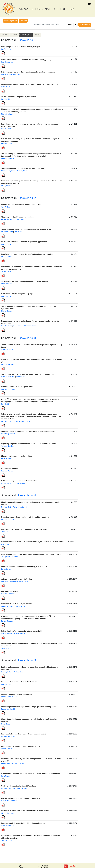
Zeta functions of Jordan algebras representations (21, 746)
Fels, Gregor (6, 776)
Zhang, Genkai (7, 311)
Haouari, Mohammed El (10, 594)
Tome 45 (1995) (26, 35)
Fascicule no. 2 (27, 198)
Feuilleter (23, 21)
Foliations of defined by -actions (16, 604)
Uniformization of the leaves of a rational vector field (21, 631)
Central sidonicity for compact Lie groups (17, 294)
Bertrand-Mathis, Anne (9, 697)
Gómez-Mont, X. (20, 633)
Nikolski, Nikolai (7, 114)
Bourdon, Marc (7, 99)
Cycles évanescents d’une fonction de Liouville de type (27, 60)
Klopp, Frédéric (7, 186)
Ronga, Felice (6, 244)
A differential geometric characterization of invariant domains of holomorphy (31, 774)
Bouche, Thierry (19, 219)
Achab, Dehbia (7, 257)
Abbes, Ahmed (6, 219)
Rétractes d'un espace (10, 591)
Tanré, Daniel (24, 581)
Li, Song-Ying (20, 764)
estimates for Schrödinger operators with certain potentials (25, 281)
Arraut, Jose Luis (7, 606)
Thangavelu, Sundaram (10, 557)
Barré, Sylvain (6, 569)
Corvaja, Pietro (7, 684)
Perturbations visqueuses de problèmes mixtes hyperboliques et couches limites (32, 542)
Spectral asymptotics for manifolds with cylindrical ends (23, 168)
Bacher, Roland (7, 672)
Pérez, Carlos (6, 459)
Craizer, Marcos (20, 606)
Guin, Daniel (6, 87)
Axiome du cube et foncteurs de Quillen (16, 579)
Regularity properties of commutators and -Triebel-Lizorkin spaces (29, 444)
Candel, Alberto (7, 633)
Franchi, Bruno (7, 326)
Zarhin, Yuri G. (19, 232)
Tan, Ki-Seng (6, 207)
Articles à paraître (10, 21)
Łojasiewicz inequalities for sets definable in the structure (26, 529)
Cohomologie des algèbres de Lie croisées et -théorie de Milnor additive (30, 84)
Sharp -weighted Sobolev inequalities (17, 456)
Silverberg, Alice (7, 232)
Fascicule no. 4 (27, 495)
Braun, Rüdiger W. (8, 158)
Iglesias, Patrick (7, 471)
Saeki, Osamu (6, 648)
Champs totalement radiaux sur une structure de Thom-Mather (25, 811)
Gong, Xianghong (8, 826)
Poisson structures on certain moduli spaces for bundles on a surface (28, 72)
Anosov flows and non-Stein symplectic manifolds (21, 798)
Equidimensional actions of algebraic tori (17, 387)
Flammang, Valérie (8, 434)
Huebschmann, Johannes (10, 74)
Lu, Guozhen (18, 326)
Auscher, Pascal (7, 421)
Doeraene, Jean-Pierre (9, 581)
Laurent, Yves (6, 788)
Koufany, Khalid (7, 49)
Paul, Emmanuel (7, 62)
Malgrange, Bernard (20, 788)
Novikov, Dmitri (7, 507)
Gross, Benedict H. (8, 377)
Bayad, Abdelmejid (8, 709)
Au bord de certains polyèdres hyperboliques (19, 97)
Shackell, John (6, 144)
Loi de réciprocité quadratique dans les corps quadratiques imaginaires (29, 707)
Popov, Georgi (20, 483)
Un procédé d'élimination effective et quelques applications (24, 242)
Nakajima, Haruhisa (8, 389)
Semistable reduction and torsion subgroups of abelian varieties (26, 229)
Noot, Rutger (6, 724)
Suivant (37, 35)
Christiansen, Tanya (8, 171)
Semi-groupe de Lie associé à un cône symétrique (21, 47)
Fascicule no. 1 (27, 40)
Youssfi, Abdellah (7, 446)
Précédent (5, 35)
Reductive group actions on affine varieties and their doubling (25, 517)
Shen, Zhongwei (7, 284)
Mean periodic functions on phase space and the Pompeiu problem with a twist (32, 554)
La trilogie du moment (10, 468)
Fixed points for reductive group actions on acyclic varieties (24, 734)
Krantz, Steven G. (8, 764)
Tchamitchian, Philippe (22, 421)
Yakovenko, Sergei (20, 507)
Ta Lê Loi (5, 532)
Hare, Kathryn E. (7, 296)
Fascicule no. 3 (27, 338)
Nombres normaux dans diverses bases (17, 694)
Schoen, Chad (21, 377)
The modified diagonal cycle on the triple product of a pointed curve (27, 374)
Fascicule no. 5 (27, 660)
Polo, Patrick (6, 404)
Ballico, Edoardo (7, 621)
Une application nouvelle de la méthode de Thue (20, 682)
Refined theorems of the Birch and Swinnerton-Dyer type (23, 205)
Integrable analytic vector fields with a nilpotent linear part (24, 823)
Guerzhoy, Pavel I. (8, 350)
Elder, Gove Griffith (8, 364)
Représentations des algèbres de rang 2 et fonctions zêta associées (27, 254)
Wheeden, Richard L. (31, 326)
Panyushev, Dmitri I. (8, 519)
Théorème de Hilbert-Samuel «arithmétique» (18, 217)
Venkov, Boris (19, 672)
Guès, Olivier (6, 544)
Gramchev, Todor (7, 483)
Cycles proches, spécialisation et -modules (19, 786)
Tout (70, 25)
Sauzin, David (6, 271)
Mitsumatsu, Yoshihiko (9, 801)
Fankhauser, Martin (8, 736)
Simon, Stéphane (7, 813)
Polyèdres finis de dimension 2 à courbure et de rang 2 (24, 567)
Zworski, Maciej (22, 171)
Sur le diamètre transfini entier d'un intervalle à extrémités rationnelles (28, 431)
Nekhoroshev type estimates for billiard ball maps (20, 481)
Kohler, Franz (6, 129)
